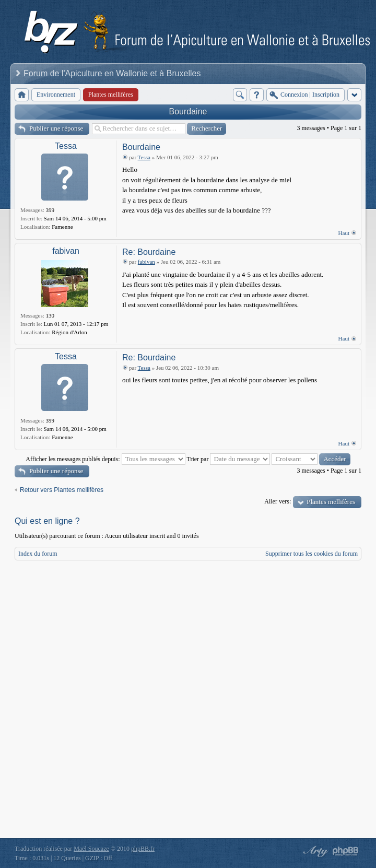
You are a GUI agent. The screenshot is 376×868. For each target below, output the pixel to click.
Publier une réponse (56, 128)
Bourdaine (188, 112)
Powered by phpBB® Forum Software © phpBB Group (346, 851)
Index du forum (38, 554)
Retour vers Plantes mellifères (62, 490)
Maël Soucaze (91, 849)
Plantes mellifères (331, 502)
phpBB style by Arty (314, 851)
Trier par (229, 459)
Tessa (66, 146)
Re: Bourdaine (149, 252)
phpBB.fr (143, 849)
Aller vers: (278, 501)
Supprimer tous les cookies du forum (312, 554)
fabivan (66, 251)
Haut (344, 233)
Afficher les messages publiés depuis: (105, 459)
